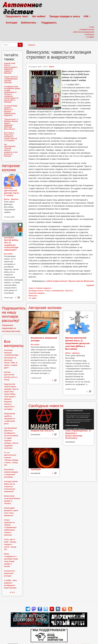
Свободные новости (46, 406)
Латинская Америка (37, 293)
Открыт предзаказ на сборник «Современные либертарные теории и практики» (10, 527)
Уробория (36, 469)
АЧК (87, 16)
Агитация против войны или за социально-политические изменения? (11, 244)
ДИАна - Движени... (73, 353)
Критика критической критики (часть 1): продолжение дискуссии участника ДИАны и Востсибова (77, 343)
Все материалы (14, 344)
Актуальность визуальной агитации (10, 573)
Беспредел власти (36, 291)
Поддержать (49, 23)
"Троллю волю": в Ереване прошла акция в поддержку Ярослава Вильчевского (11, 124)
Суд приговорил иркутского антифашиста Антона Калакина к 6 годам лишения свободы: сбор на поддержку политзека (11, 438)
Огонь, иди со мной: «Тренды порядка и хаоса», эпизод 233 (10, 544)
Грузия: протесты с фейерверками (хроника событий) (11, 80)
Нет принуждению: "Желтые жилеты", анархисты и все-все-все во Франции (11, 150)
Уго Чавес (33, 298)
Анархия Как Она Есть (42, 431)
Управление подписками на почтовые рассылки (11, 328)
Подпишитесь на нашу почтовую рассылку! (14, 314)
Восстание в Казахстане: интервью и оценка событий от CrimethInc (11, 137)
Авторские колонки (45, 308)
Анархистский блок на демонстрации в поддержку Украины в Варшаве (11, 68)
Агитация (12, 23)
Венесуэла (33, 296)
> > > (12, 592)
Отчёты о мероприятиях (54, 291)
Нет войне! (39, 16)
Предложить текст (17, 16)
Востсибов (35, 345)
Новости (32, 45)
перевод (90, 285)
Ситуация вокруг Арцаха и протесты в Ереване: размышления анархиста (11, 111)
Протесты (69, 291)
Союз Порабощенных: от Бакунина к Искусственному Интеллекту (78, 434)
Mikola (51, 67)
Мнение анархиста (44, 288)
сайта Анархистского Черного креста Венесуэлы (70, 281)
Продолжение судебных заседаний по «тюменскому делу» (10, 419)
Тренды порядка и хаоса (65, 16)
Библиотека (29, 23)
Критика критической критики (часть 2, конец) (12, 192)
